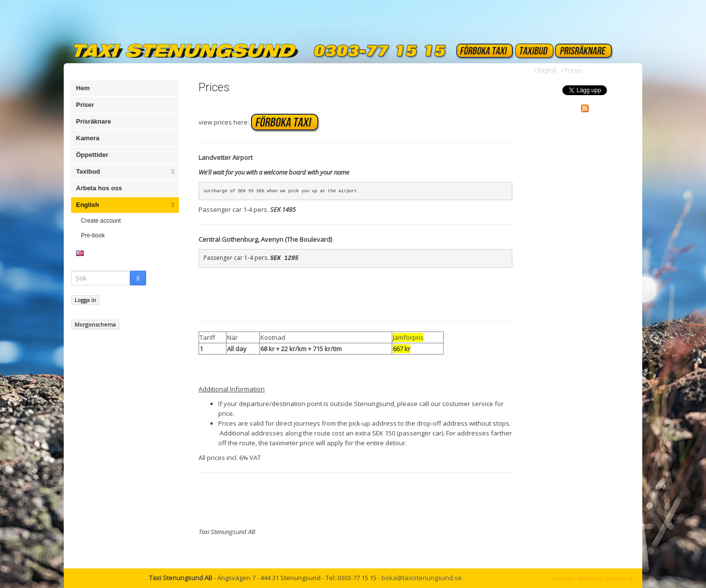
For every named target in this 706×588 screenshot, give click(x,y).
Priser (85, 105)
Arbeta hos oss (99, 188)
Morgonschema (95, 324)
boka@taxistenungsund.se (422, 578)
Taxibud (125, 172)
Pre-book (93, 235)
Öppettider (92, 155)
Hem (83, 88)
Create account (101, 221)
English (125, 205)
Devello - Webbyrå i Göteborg (593, 578)
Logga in (85, 300)
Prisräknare (94, 121)
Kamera (88, 138)
